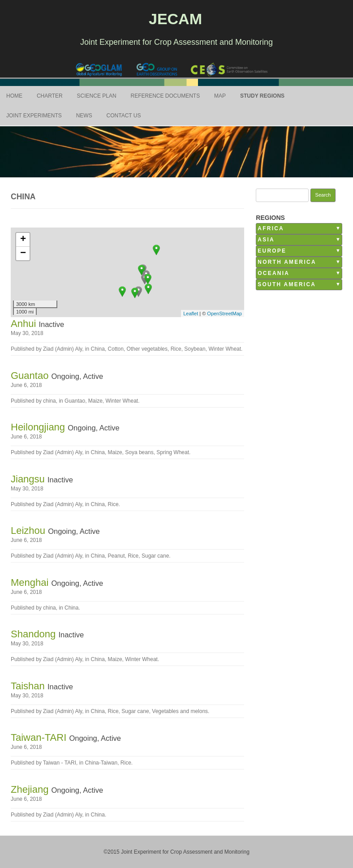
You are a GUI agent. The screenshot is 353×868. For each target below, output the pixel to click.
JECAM (175, 19)
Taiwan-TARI (40, 737)
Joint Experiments (34, 116)
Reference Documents (166, 96)
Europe (272, 251)
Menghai (31, 582)
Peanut (116, 556)
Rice (176, 349)
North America (287, 262)
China (98, 349)
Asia (266, 240)
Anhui (25, 324)
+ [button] (23, 240)
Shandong (34, 634)
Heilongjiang (39, 427)
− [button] (23, 254)
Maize (95, 401)
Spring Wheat (173, 452)
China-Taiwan (101, 763)
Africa (271, 228)
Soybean (195, 349)
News (84, 116)
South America (287, 284)
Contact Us (124, 116)
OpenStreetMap (224, 314)
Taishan (29, 686)
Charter (50, 96)
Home (14, 96)
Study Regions (262, 96)
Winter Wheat (225, 349)
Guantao (31, 376)
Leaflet (191, 314)
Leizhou (29, 531)
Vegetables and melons (180, 711)
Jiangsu (29, 479)
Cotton (116, 349)
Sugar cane (155, 556)
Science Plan (97, 96)
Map (220, 96)
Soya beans (139, 452)
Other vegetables (147, 349)
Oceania (273, 273)
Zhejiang (31, 789)
